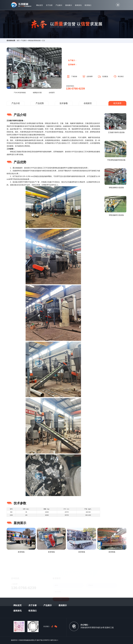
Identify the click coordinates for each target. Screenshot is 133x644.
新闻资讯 (78, 5)
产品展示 (59, 5)
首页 (18, 40)
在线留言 (88, 103)
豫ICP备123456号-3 (44, 640)
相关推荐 (117, 103)
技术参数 (64, 103)
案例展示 (69, 5)
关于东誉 (49, 5)
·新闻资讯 (17, 611)
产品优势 (40, 103)
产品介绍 (16, 103)
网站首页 (40, 5)
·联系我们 (32, 611)
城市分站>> (54, 640)
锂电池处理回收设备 (34, 40)
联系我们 (88, 5)
